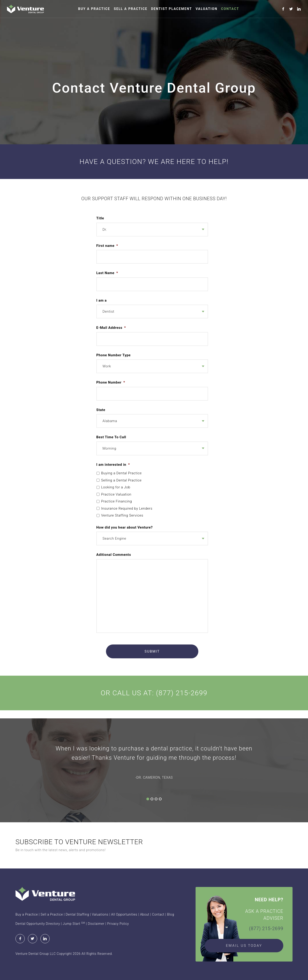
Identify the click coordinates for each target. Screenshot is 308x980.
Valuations (100, 914)
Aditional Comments (114, 555)
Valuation (206, 9)
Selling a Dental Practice (121, 480)
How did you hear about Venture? (124, 527)
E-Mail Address (111, 328)
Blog (171, 914)
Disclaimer (96, 924)
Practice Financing (117, 501)
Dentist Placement (171, 9)
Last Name (107, 273)
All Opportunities (124, 914)
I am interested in (113, 465)
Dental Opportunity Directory (38, 924)
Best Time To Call (111, 437)
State (101, 410)
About (145, 914)
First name (107, 246)
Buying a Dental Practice (121, 473)
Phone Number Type (113, 355)
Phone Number (111, 382)
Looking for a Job (116, 487)
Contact (230, 9)
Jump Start (74, 924)
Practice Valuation (116, 494)
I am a (101, 300)
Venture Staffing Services (122, 515)
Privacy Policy (118, 924)
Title (100, 218)
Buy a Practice (94, 9)
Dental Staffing (77, 914)
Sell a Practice (131, 9)
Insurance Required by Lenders (127, 508)
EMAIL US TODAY (244, 946)
